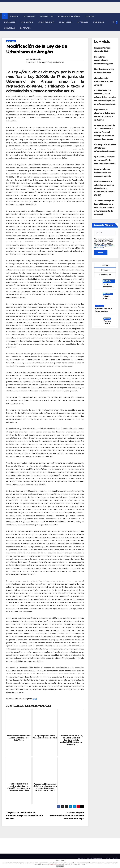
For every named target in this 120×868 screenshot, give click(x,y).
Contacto (82, 858)
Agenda (14, 16)
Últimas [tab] (105, 265)
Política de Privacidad (95, 858)
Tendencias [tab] (105, 275)
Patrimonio (29, 16)
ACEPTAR (60, 867)
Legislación (65, 22)
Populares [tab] (105, 270)
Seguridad (10, 28)
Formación (10, 22)
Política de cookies (112, 858)
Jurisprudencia (46, 22)
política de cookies (54, 864)
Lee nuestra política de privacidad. (104, 246)
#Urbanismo (58, 62)
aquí (35, 699)
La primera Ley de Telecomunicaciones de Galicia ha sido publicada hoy (67, 815)
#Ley (50, 62)
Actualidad (100, 306)
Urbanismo (99, 22)
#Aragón (43, 62)
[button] (113, 22)
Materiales (82, 22)
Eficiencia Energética (69, 16)
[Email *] (105, 233)
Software (25, 28)
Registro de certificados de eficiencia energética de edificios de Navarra (25, 815)
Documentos (46, 16)
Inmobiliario (27, 22)
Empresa (90, 16)
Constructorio (35, 59)
